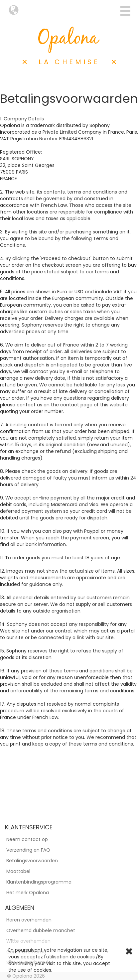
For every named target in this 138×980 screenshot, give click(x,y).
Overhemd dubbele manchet (41, 930)
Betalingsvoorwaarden (32, 861)
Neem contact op (27, 839)
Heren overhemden (29, 920)
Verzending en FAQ (28, 850)
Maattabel (18, 871)
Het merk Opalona (28, 893)
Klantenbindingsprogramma (39, 882)
